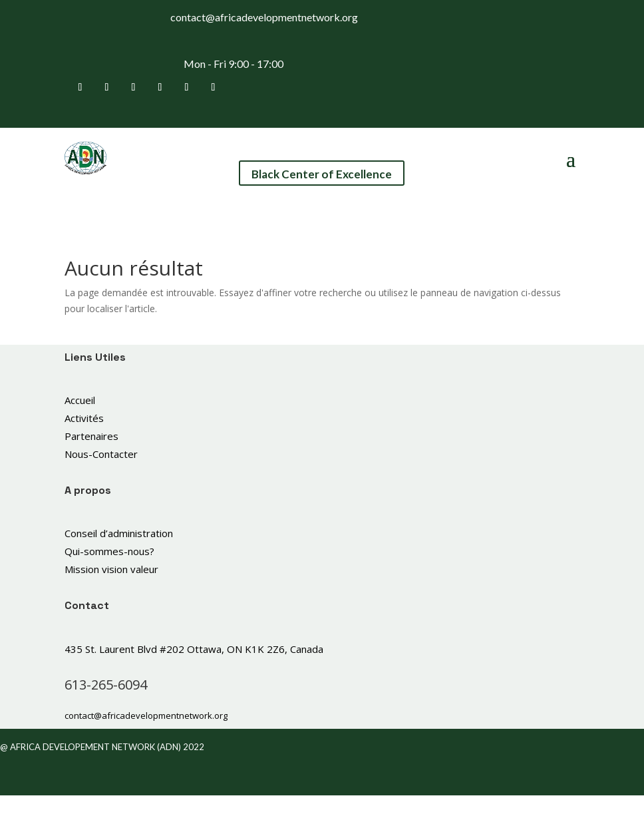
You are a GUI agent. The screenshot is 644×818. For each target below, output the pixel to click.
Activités (84, 418)
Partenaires (91, 436)
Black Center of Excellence (322, 174)
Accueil (80, 400)
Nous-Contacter (101, 454)
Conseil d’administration (119, 533)
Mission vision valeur (111, 569)
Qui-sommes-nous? (109, 551)
